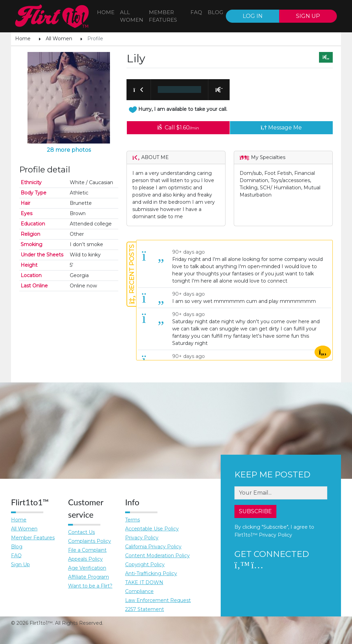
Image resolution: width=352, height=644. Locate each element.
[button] (139, 89)
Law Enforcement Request (158, 600)
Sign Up (20, 564)
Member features (163, 16)
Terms (133, 520)
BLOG (215, 12)
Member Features (33, 538)
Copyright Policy (145, 564)
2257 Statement (145, 609)
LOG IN (253, 16)
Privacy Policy (142, 538)
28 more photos (69, 150)
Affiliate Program (89, 577)
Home (106, 12)
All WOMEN (132, 16)
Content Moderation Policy (157, 556)
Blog (17, 547)
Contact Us (81, 532)
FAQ (196, 12)
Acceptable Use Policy (152, 529)
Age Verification (87, 568)
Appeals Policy (85, 559)
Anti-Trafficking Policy (151, 573)
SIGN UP (308, 16)
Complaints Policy (90, 541)
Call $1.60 (178, 128)
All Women (59, 39)
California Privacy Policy (153, 547)
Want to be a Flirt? (90, 586)
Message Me (282, 128)
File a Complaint (87, 550)
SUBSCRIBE (255, 511)
